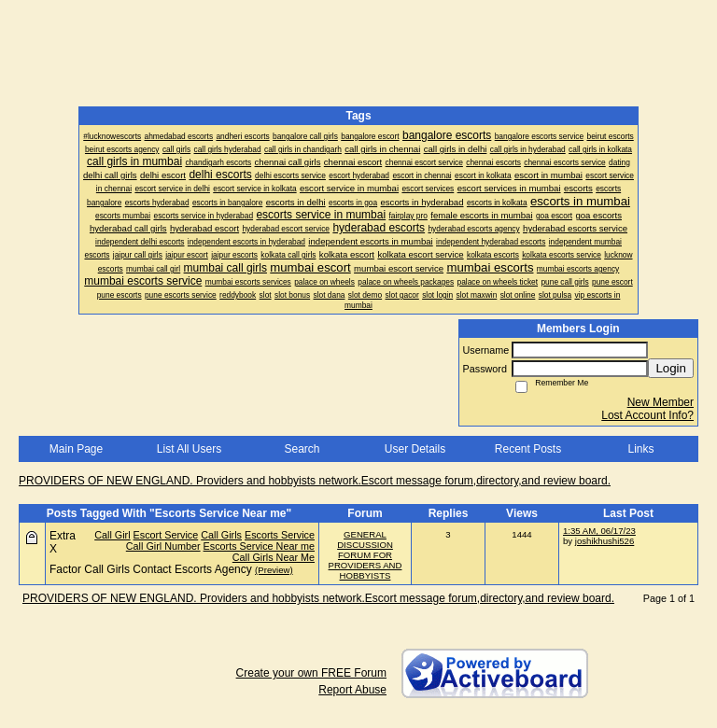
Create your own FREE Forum (311, 673)
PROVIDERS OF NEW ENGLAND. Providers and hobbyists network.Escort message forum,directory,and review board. (315, 481)
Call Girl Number (163, 546)
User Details (415, 449)
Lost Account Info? (647, 415)
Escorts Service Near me (259, 546)
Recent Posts (528, 449)
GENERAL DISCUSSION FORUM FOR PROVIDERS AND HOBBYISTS (366, 555)
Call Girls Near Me (274, 557)
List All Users (189, 449)
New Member (661, 402)
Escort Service (166, 535)
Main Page (76, 449)
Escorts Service (280, 535)
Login (671, 368)
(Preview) (274, 570)
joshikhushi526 (605, 541)
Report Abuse (352, 690)
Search (302, 449)
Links (640, 449)
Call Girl (112, 535)
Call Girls (221, 535)
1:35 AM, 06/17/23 (599, 531)
